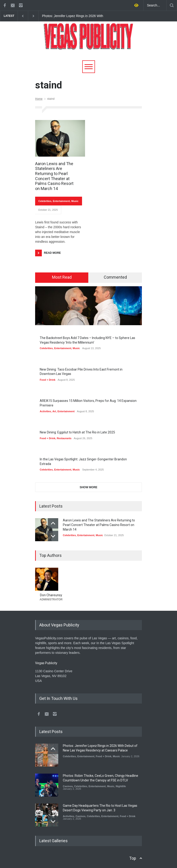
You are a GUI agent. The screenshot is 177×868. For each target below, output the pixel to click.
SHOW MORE (89, 487)
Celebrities (45, 201)
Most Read (62, 277)
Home (39, 99)
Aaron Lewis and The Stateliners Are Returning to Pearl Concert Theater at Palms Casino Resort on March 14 (54, 176)
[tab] (62, 278)
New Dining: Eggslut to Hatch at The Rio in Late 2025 (77, 432)
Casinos (68, 786)
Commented (115, 277)
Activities (45, 411)
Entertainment (61, 201)
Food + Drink (48, 380)
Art (54, 411)
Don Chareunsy (51, 595)
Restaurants (64, 438)
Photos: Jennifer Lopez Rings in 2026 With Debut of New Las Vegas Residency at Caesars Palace (73, 16)
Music (75, 201)
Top (133, 858)
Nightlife (121, 786)
